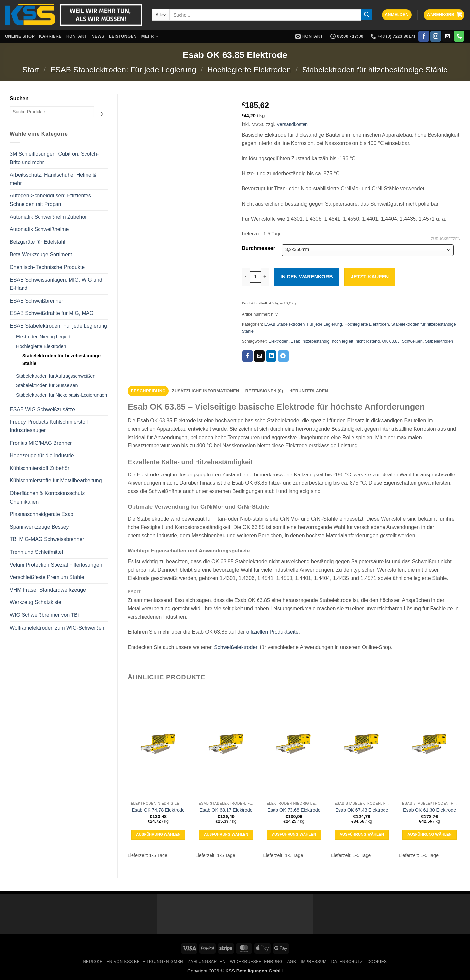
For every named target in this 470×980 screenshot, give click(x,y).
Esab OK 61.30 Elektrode (430, 810)
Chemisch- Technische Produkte (47, 267)
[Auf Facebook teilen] (248, 356)
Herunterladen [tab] (309, 391)
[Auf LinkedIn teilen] (271, 356)
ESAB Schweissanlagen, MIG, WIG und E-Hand (56, 284)
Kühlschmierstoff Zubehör (39, 468)
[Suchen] (102, 114)
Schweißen (412, 341)
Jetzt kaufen (370, 277)
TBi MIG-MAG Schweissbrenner (47, 539)
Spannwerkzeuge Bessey (39, 527)
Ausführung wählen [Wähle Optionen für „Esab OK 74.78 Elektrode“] (158, 834)
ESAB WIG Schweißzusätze (42, 409)
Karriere (50, 36)
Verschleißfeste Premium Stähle (47, 577)
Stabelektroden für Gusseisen (47, 385)
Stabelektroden (439, 341)
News (98, 36)
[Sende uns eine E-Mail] (447, 36)
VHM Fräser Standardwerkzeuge (48, 590)
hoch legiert (343, 341)
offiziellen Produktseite (273, 632)
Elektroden (278, 341)
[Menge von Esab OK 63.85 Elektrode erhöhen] (265, 277)
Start (31, 70)
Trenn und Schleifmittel (36, 552)
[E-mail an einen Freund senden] (259, 356)
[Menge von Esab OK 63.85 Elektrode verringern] (246, 277)
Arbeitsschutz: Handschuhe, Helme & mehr (53, 179)
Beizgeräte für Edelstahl (38, 242)
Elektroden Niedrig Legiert (43, 337)
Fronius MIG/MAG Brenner (41, 443)
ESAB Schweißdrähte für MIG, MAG (52, 313)
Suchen (19, 98)
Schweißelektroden (236, 647)
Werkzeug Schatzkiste (36, 602)
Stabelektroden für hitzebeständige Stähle (375, 70)
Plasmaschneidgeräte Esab (42, 514)
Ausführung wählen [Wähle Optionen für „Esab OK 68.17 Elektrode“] (226, 834)
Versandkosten (292, 124)
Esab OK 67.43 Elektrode (362, 810)
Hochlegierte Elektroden (249, 70)
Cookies (377, 962)
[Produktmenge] (255, 277)
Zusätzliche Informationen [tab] (206, 391)
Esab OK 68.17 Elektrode (226, 810)
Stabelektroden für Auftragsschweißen (56, 376)
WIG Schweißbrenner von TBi (44, 615)
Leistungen (123, 36)
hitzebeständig (316, 341)
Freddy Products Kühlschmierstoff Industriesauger (49, 426)
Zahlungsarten (207, 962)
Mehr (150, 36)
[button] (397, 15)
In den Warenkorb (306, 277)
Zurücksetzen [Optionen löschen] (446, 239)
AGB (292, 962)
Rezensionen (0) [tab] (264, 391)
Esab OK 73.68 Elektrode (294, 810)
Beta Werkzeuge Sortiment (41, 254)
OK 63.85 (391, 341)
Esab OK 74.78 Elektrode (158, 810)
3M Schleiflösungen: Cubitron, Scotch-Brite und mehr (54, 158)
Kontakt (77, 36)
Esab (296, 341)
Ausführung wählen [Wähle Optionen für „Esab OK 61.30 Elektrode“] (430, 834)
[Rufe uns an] (459, 36)
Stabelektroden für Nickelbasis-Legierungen (62, 395)
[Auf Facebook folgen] (424, 36)
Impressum (314, 962)
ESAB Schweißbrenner (37, 301)
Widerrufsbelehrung (256, 962)
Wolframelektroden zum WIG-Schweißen (57, 628)
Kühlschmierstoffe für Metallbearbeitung (56, 481)
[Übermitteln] (367, 15)
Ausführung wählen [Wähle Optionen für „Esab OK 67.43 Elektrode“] (362, 834)
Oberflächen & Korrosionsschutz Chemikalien (47, 498)
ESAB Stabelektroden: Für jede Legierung (123, 70)
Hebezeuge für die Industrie (42, 455)
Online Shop (20, 36)
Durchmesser (258, 248)
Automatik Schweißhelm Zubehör (48, 217)
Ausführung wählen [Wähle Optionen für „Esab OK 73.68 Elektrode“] (294, 834)
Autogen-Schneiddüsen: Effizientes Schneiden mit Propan (50, 200)
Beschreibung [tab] (148, 391)
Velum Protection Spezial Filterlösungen (56, 565)
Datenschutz (347, 962)
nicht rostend (368, 341)
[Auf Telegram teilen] (283, 356)
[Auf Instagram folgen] (436, 36)
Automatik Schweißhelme (39, 229)
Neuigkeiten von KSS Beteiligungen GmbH (133, 962)
